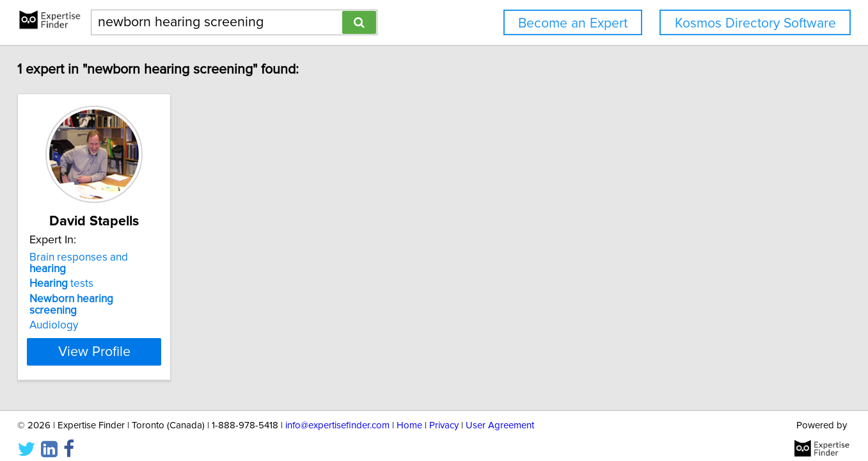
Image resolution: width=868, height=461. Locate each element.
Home (409, 415)
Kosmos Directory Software (755, 23)
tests (95, 272)
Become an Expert (573, 23)
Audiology (87, 302)
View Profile (143, 328)
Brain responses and (131, 257)
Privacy (444, 415)
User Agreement (500, 415)
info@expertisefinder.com (337, 415)
